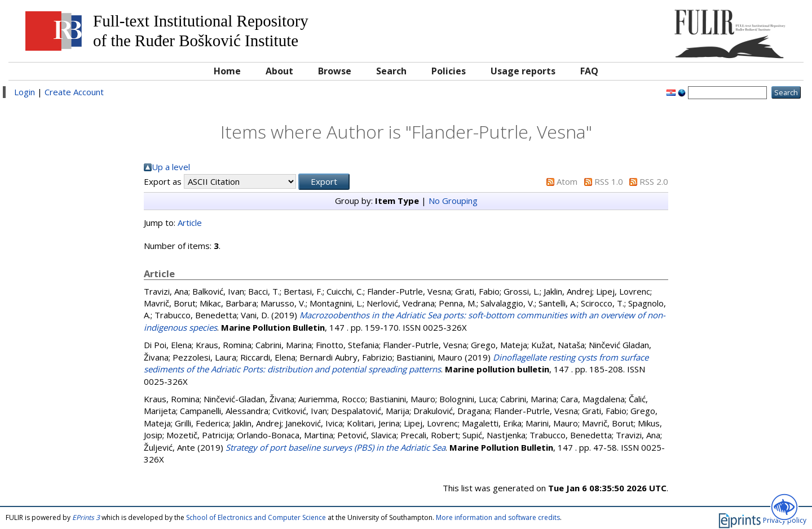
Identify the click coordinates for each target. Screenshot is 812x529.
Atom (567, 181)
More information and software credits (498, 517)
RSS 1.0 (609, 181)
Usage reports (523, 71)
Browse (335, 71)
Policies (449, 71)
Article (190, 223)
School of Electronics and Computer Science (256, 517)
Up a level (171, 167)
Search (391, 71)
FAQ (589, 71)
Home (227, 71)
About (279, 71)
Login (25, 92)
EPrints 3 (86, 517)
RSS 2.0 (654, 181)
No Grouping (453, 201)
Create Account (74, 92)
